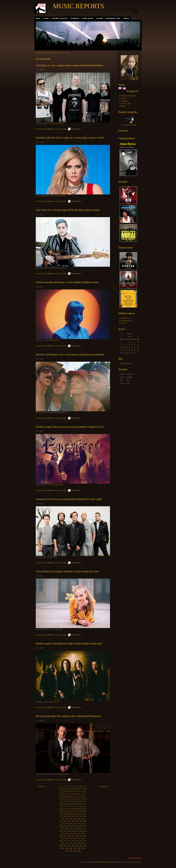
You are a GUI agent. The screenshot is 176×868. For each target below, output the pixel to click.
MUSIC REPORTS (79, 6)
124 (63, 824)
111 (63, 819)
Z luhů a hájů (126, 104)
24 (71, 791)
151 (67, 834)
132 (69, 826)
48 (66, 799)
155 (83, 834)
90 (65, 811)
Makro (123, 106)
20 (86, 789)
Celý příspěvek (41, 129)
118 (65, 821)
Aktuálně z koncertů (59, 18)
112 (67, 819)
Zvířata (124, 98)
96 (84, 811)
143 (61, 831)
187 (81, 846)
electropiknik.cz (127, 321)
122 (81, 821)
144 (65, 831)
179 (75, 843)
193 (79, 848)
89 (62, 811)
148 (81, 831)
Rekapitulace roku (113, 18)
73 (65, 806)
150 (63, 834)
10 (81, 786)
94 (78, 811)
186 (77, 846)
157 (65, 836)
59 (74, 801)
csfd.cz (124, 323)
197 (75, 851)
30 (63, 794)
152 (71, 834)
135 (81, 826)
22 (65, 791)
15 (70, 789)
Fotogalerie (75, 18)
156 (61, 836)
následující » (104, 786)
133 (73, 826)
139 (71, 829)
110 (85, 816)
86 (79, 809)
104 (61, 816)
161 (81, 836)
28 (84, 791)
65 (66, 804)
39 (65, 796)
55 (62, 801)
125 (67, 824)
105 (65, 816)
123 (85, 821)
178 (71, 843)
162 (85, 836)
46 (60, 799)
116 (83, 819)
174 (81, 841)
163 (63, 839)
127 (75, 824)
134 (77, 826)
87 (82, 809)
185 (73, 846)
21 (62, 791)
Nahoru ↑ (138, 862)
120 (73, 821)
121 (77, 821)
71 (86, 804)
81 (63, 809)
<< (121, 334)
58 (71, 801)
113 (71, 819)
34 (76, 794)
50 (73, 799)
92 (71, 811)
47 (63, 799)
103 (83, 814)
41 (71, 796)
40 (68, 796)
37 (86, 794)
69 (79, 804)
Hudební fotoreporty (128, 96)
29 (60, 794)
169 (61, 841)
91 (68, 811)
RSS (99, 862)
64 (63, 804)
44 (81, 796)
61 (81, 801)
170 (65, 841)
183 (65, 846)
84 (73, 809)
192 (75, 848)
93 (74, 811)
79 (84, 806)
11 (138, 345)
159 (73, 836)
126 (71, 824)
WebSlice (105, 862)
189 (63, 848)
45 (84, 796)
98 (64, 814)
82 (66, 809)
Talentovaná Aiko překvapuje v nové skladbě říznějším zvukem (67, 282)
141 (79, 829)
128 (79, 824)
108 (77, 816)
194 (83, 848)
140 (75, 829)
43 (78, 796)
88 (86, 809)
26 (78, 791)
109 (81, 816)
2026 (129, 337)
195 (67, 851)
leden (129, 334)
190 (67, 848)
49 (70, 799)
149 (85, 831)
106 (69, 816)
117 (61, 821)
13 (124, 348)
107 (73, 816)
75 (71, 806)
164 (67, 839)
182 (61, 846)
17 (76, 789)
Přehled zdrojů (126, 364)
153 (75, 834)
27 (81, 791)
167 (79, 839)
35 (79, 794)
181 (83, 843)
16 (132, 348)
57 (68, 801)
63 (60, 804)
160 (77, 836)
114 (75, 819)
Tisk (111, 862)
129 (83, 824)
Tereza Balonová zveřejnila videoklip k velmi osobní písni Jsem (67, 571)
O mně (46, 18)
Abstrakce (125, 101)
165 (71, 839)
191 (71, 848)
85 (76, 809)
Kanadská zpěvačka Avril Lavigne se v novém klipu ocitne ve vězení (70, 138)
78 (81, 806)
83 (70, 809)
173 (77, 841)
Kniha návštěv (88, 18)
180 (79, 843)
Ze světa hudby (61, 129)
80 (60, 809)
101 (75, 814)
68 (76, 804)
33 (73, 794)
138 (67, 829)
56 (65, 801)
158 (69, 836)
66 (70, 804)
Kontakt (100, 18)
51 (76, 799)
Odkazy (126, 18)
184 (69, 846)
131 (65, 826)
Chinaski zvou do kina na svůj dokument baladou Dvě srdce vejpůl (69, 499)
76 (74, 806)
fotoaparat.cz (126, 318)
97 (61, 814)
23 (68, 791)
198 (79, 851)
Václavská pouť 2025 (129, 125)
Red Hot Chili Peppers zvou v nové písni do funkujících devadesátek (70, 355)
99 (67, 814)
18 (138, 348)
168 (83, 839)
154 (79, 834)
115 (79, 819)
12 (60, 789)
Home (38, 18)
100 (71, 814)
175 (85, 841)
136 (85, 826)
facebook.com (58, 123)
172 (73, 841)
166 (75, 839)
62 (84, 801)
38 (62, 796)
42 (74, 796)
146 (73, 831)
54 (86, 799)
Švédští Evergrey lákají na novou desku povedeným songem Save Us (70, 427)
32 (70, 794)
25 (74, 791)
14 (127, 348)
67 (73, 804)
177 (67, 843)
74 (68, 806)
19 (82, 789)
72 (62, 806)
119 (69, 821)
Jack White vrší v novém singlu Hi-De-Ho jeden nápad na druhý (68, 210)
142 (83, 829)
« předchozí (41, 786)
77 (78, 806)
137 (63, 829)
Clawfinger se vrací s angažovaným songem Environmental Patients (69, 65)
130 (61, 826)
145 (69, 831)
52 (79, 799)
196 (71, 851)
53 (82, 799)
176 (63, 843)
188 (85, 846)
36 (82, 794)
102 (79, 814)
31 (66, 794)
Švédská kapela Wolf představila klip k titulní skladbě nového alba (69, 644)
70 (82, 804)
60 (78, 801)
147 (77, 831)
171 (69, 841)
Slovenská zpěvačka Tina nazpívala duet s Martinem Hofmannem (68, 716)
